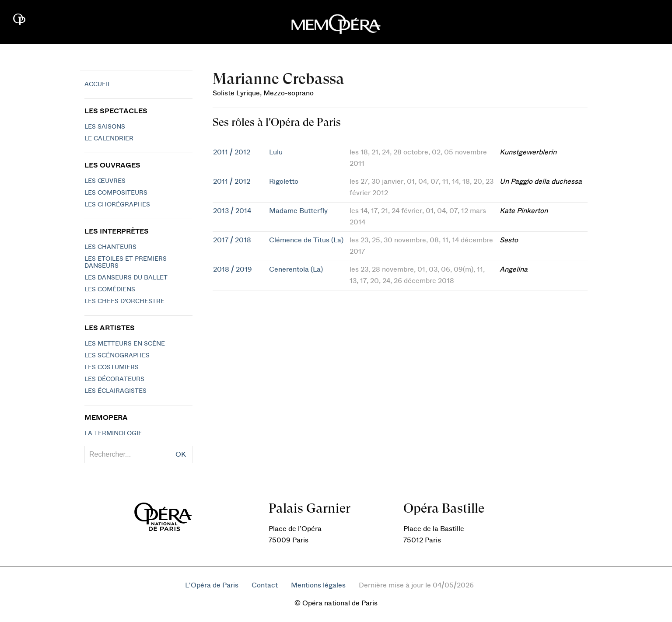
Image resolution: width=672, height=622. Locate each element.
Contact (265, 585)
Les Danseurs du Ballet (126, 278)
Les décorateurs (114, 379)
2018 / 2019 (233, 269)
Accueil (98, 84)
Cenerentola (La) (296, 269)
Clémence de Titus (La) (306, 240)
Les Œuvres (105, 181)
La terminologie (113, 433)
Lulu (276, 152)
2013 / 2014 (232, 211)
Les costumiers (112, 367)
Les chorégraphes (117, 205)
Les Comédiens (110, 290)
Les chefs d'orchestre (124, 301)
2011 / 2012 (232, 152)
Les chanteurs (110, 247)
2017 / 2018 (232, 240)
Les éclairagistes (115, 391)
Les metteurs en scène (125, 344)
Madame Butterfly (298, 211)
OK (181, 454)
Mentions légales (318, 585)
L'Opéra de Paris (212, 585)
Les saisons (105, 127)
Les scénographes (117, 356)
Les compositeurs (116, 193)
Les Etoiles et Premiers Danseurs (126, 262)
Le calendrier (109, 139)
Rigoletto (284, 182)
